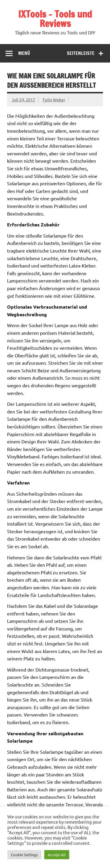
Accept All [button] (57, 855)
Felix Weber (54, 100)
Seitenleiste (81, 53)
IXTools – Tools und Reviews (55, 19)
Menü (24, 53)
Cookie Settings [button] (24, 855)
